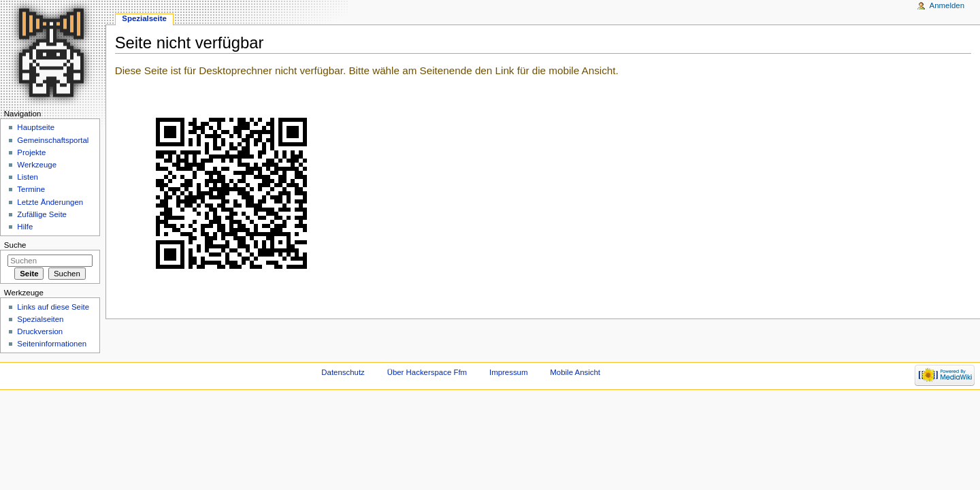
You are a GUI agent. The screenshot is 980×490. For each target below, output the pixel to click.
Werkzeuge (37, 165)
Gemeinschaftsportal (53, 140)
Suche (15, 245)
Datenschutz (343, 372)
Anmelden (947, 5)
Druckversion (40, 331)
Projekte (31, 152)
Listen (28, 177)
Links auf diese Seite (53, 307)
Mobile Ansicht (575, 372)
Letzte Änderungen (50, 202)
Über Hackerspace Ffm (427, 372)
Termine (31, 189)
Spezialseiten (40, 319)
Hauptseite (36, 127)
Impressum (509, 372)
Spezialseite (144, 18)
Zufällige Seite (42, 214)
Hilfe (25, 227)
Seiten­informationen (52, 344)
